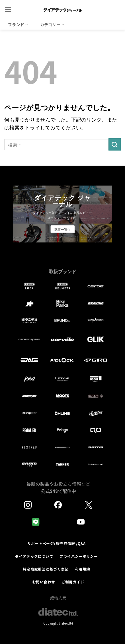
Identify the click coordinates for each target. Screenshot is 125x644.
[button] (8, 10)
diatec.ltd (66, 623)
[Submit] (115, 144)
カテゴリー (52, 24)
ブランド (18, 24)
